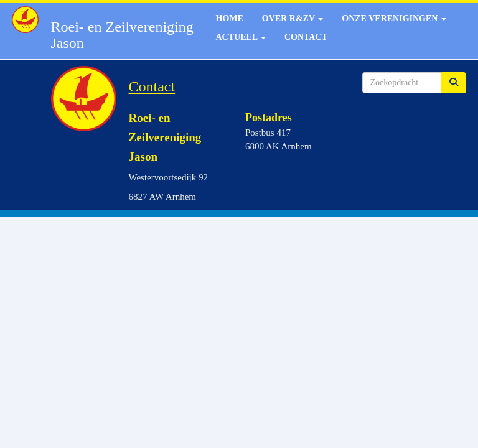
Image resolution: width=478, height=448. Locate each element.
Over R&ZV (293, 18)
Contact (306, 37)
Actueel (241, 37)
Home (230, 18)
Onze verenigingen (394, 18)
